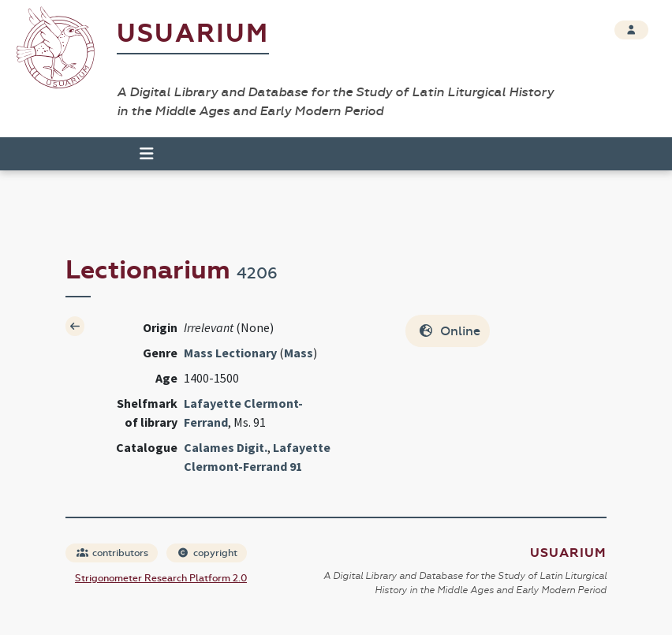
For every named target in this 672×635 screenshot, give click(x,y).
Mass (299, 353)
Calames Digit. (226, 447)
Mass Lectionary (230, 353)
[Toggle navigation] (140, 154)
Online (449, 331)
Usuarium (193, 34)
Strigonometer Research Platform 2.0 (161, 578)
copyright (207, 553)
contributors (112, 553)
